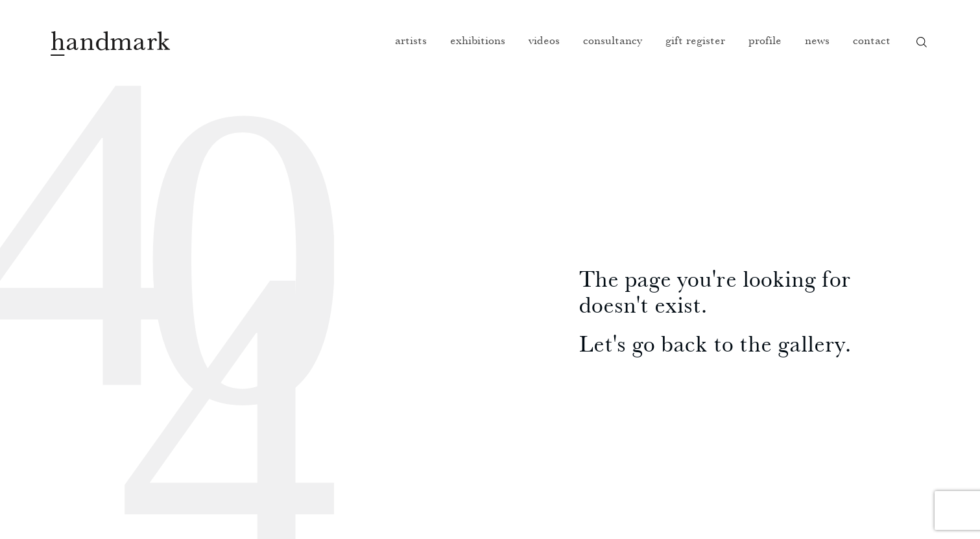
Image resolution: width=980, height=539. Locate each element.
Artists (411, 40)
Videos (544, 40)
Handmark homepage (110, 43)
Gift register (695, 40)
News (817, 40)
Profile (765, 40)
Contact (872, 40)
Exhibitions (478, 40)
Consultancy (613, 40)
